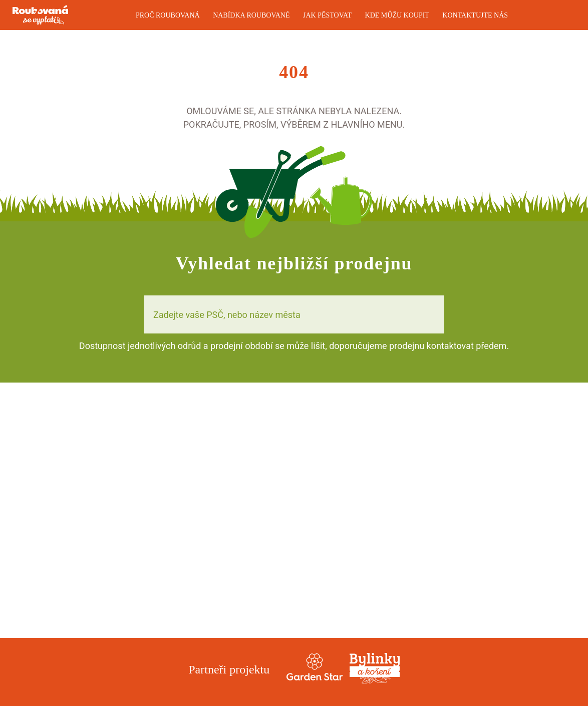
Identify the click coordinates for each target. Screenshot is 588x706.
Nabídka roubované (251, 15)
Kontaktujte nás (475, 15)
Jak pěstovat (327, 15)
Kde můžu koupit (397, 15)
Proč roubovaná (168, 15)
